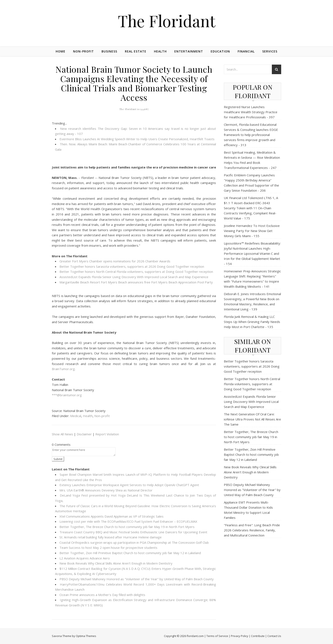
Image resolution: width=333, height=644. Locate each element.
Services (270, 51)
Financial (246, 51)
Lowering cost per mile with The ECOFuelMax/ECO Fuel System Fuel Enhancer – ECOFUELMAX (128, 521)
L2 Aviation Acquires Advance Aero (85, 558)
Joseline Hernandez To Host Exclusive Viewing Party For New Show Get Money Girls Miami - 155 (252, 231)
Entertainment (189, 51)
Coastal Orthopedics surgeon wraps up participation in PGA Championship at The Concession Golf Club (134, 542)
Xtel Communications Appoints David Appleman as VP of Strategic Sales (111, 516)
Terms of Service (217, 636)
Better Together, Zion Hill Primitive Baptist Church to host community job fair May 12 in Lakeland (130, 553)
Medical (76, 416)
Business (109, 51)
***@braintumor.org (67, 395)
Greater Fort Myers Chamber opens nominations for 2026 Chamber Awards (115, 261)
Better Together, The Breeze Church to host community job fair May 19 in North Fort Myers (127, 527)
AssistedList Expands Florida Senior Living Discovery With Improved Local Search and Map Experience (134, 277)
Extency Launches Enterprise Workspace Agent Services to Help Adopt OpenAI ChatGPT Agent (129, 485)
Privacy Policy (240, 636)
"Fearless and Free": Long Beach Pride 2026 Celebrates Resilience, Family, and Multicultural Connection (252, 530)
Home (61, 51)
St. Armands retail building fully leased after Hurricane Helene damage (111, 537)
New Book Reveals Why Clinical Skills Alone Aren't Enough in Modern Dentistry (116, 563)
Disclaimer (84, 434)
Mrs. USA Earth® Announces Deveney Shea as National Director (106, 490)
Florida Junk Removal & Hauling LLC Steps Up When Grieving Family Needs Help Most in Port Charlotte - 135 (252, 322)
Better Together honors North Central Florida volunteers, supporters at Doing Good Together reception (136, 272)
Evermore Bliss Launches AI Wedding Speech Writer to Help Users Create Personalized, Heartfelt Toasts (137, 139)
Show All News (62, 434)
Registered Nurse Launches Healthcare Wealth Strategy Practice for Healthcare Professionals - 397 (251, 112)
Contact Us (274, 636)
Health (160, 51)
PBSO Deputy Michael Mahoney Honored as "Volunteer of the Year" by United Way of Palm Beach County (137, 579)
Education (220, 51)
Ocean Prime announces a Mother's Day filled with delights (102, 595)
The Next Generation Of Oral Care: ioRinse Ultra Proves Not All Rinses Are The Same (252, 419)
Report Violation (107, 434)
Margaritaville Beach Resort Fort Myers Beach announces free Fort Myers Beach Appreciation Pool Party (136, 282)
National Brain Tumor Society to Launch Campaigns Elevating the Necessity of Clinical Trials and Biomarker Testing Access (134, 83)
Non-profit (83, 51)
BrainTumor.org (63, 369)
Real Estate (136, 51)
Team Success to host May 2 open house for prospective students (108, 548)
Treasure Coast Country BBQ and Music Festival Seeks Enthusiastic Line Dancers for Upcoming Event (133, 532)
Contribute (258, 636)
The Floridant (167, 21)
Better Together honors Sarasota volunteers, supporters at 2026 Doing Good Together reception (132, 266)
